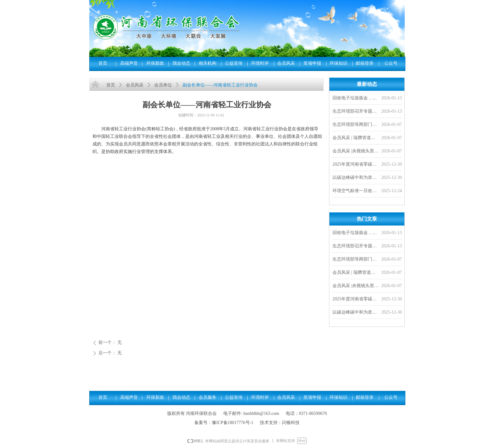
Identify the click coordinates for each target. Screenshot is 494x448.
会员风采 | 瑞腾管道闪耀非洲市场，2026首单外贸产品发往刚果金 (356, 138)
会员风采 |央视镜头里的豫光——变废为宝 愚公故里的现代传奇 (356, 152)
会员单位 (163, 85)
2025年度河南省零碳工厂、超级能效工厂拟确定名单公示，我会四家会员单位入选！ (356, 165)
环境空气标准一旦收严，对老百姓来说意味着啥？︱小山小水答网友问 (356, 191)
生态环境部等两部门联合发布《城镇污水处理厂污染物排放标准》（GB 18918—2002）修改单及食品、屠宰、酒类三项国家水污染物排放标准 (356, 125)
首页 (111, 85)
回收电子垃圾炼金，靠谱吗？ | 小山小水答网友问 (356, 99)
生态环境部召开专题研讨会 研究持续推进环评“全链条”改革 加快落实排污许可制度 (356, 112)
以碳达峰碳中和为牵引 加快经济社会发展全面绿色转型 (356, 178)
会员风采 (135, 85)
